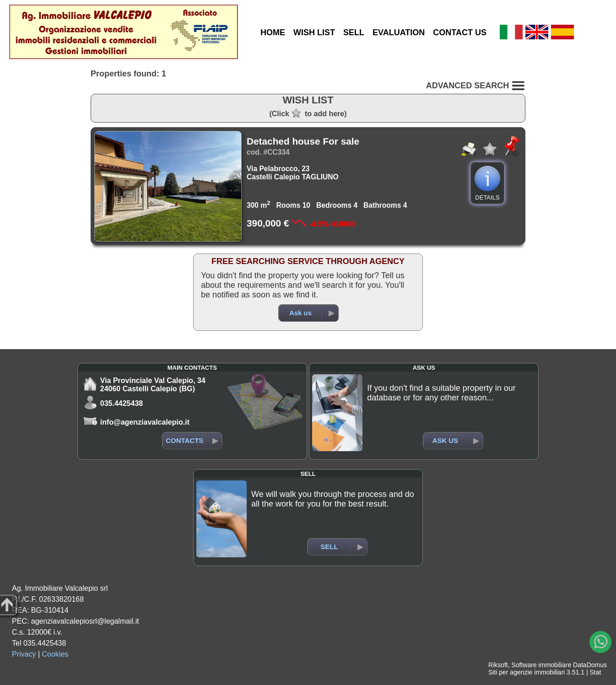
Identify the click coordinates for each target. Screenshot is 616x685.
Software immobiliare (541, 665)
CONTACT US (460, 32)
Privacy (24, 654)
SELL (354, 32)
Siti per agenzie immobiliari (527, 672)
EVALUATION (399, 32)
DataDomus (590, 665)
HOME (273, 32)
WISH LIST (314, 32)
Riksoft (498, 665)
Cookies (55, 654)
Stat (595, 672)
